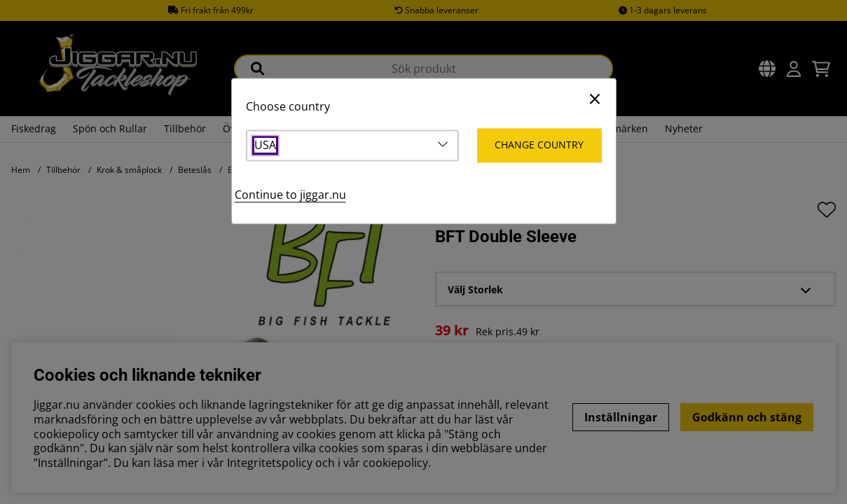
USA (265, 146)
